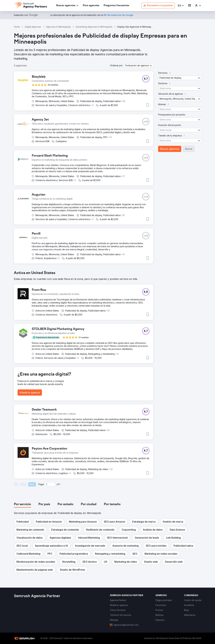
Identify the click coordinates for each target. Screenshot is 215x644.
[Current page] (50, 484)
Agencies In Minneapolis (58, 27)
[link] (91, 6)
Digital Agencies (33, 27)
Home (17, 27)
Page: (41, 484)
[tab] (22, 504)
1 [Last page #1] (60, 484)
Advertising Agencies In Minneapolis (94, 27)
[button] (181, 6)
